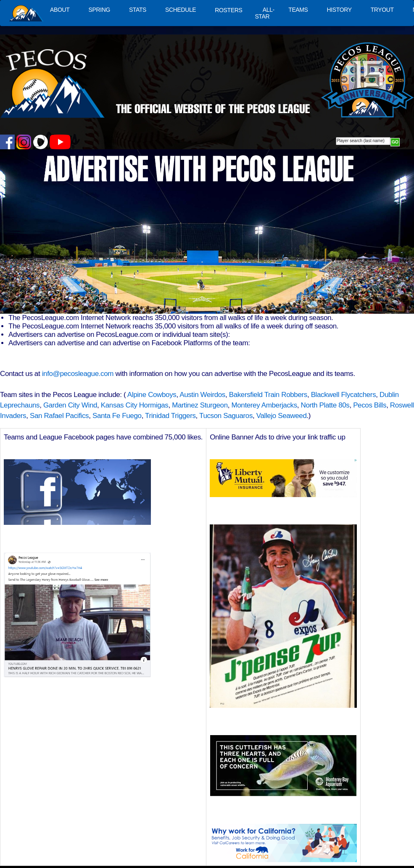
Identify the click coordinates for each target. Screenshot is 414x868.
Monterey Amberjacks (264, 405)
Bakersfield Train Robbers (268, 395)
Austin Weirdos (202, 395)
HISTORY (339, 10)
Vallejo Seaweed (282, 416)
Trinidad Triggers (170, 416)
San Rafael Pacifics (59, 416)
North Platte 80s (325, 405)
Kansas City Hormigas (135, 405)
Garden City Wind (70, 405)
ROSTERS (228, 10)
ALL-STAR (264, 13)
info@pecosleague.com (78, 374)
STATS (138, 10)
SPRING (99, 10)
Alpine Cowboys (152, 395)
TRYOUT (382, 10)
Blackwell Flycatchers (344, 395)
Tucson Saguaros (226, 416)
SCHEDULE (181, 10)
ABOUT (60, 10)
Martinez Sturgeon (200, 405)
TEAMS (298, 10)
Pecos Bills (370, 405)
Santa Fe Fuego (117, 416)
